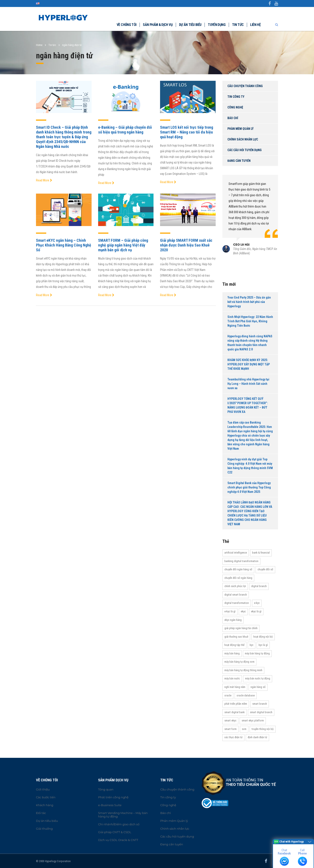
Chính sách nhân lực (243, 139)
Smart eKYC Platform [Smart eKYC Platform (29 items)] (253, 720)
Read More (44, 180)
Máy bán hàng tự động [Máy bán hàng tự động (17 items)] (257, 653)
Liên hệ (255, 25)
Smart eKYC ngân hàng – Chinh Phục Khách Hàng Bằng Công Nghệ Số (64, 245)
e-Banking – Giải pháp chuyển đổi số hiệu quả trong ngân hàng (125, 130)
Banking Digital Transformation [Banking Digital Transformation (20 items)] (241, 561)
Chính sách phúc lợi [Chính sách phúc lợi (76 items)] (235, 586)
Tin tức (238, 25)
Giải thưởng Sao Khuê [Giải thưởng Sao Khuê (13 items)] (236, 637)
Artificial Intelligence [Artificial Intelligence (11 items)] (236, 553)
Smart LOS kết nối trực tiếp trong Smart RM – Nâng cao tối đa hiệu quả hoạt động (187, 132)
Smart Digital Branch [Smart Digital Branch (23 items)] (261, 712)
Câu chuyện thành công (245, 86)
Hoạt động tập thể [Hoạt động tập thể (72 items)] (234, 645)
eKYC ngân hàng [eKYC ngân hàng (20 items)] (233, 620)
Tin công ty (236, 97)
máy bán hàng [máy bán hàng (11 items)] (232, 653)
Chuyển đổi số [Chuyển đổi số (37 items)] (265, 569)
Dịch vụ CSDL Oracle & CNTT (118, 840)
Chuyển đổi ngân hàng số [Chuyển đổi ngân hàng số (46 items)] (238, 569)
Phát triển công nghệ (113, 797)
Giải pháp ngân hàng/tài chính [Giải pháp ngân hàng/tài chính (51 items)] (241, 628)
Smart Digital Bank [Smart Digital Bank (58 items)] (235, 712)
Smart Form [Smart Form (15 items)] (230, 729)
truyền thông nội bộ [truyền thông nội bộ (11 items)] (263, 729)
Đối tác (41, 813)
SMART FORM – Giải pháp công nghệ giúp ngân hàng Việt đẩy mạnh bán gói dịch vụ (123, 245)
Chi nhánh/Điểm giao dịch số (119, 824)
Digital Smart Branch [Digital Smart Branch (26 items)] (236, 595)
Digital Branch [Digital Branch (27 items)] (259, 586)
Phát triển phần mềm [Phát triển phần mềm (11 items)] (236, 704)
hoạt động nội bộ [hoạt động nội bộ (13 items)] (263, 637)
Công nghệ (235, 107)
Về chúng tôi (126, 25)
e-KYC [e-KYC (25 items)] (257, 603)
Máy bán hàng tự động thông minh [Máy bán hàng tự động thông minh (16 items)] (243, 670)
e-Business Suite (110, 805)
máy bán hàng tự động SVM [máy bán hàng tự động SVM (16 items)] (239, 662)
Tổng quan (106, 789)
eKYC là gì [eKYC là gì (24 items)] (256, 611)
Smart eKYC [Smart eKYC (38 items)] (230, 720)
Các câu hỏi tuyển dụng (245, 150)
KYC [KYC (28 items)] (252, 645)
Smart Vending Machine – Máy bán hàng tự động (123, 815)
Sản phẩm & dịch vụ (158, 25)
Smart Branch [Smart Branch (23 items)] (260, 704)
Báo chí (233, 118)
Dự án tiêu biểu (190, 25)
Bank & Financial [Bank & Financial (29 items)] (261, 553)
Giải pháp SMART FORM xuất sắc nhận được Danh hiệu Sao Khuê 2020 (186, 245)
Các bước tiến (46, 797)
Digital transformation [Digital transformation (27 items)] (237, 603)
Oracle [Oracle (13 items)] (228, 695)
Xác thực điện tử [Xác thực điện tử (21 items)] (233, 737)
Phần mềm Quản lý (241, 129)
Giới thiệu (43, 789)
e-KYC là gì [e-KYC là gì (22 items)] (230, 611)
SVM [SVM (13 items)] (244, 729)
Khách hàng (45, 805)
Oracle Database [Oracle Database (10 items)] (246, 695)
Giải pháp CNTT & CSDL (115, 832)
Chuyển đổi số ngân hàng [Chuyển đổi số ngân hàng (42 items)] (238, 578)
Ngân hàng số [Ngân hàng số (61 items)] (258, 687)
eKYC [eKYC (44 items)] (243, 611)
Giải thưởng (44, 829)
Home (39, 45)
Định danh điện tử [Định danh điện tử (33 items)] (257, 737)
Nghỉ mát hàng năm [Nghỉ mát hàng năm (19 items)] (235, 687)
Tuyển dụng (217, 25)
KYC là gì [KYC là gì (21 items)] (263, 645)
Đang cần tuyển (239, 161)
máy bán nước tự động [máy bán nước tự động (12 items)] (258, 678)
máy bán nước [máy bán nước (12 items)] (232, 678)
